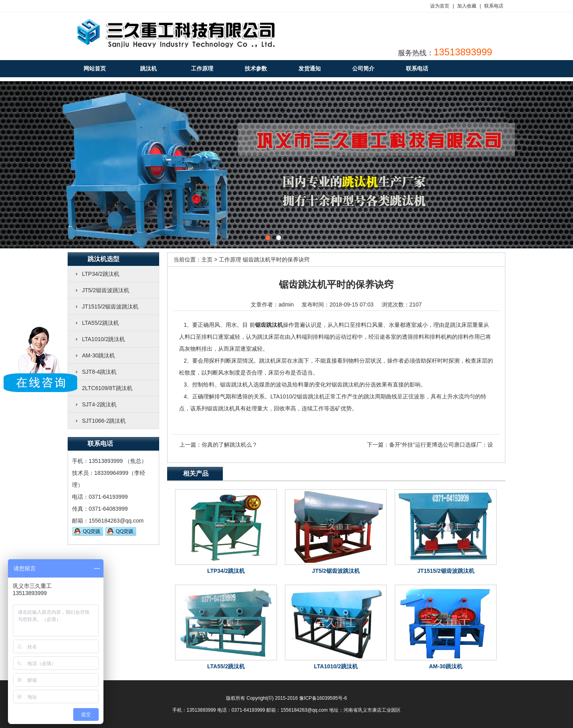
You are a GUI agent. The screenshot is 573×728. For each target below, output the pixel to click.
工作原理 (230, 260)
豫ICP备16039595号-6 (323, 698)
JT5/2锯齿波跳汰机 (106, 290)
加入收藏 (467, 6)
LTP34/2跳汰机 (101, 274)
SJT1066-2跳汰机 (104, 421)
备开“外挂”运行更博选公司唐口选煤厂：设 (441, 445)
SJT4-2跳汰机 (99, 404)
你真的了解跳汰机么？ (230, 445)
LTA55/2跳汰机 (100, 323)
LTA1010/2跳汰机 (103, 339)
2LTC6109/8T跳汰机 (107, 388)
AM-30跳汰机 (98, 355)
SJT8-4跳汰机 (99, 372)
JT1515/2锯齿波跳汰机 (110, 306)
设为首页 (440, 6)
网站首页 (95, 68)
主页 (207, 260)
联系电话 (494, 6)
